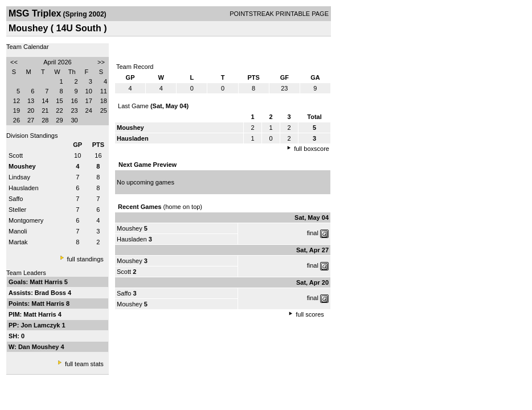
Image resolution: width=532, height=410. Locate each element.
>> (101, 62)
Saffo (16, 199)
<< (14, 62)
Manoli (18, 231)
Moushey (130, 228)
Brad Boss (51, 293)
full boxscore (312, 149)
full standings (85, 259)
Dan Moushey (40, 347)
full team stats (84, 364)
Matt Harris (47, 282)
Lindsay (19, 177)
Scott (16, 155)
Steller (17, 210)
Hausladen (24, 188)
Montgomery (26, 220)
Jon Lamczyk (41, 325)
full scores (310, 314)
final (313, 233)
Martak (18, 242)
